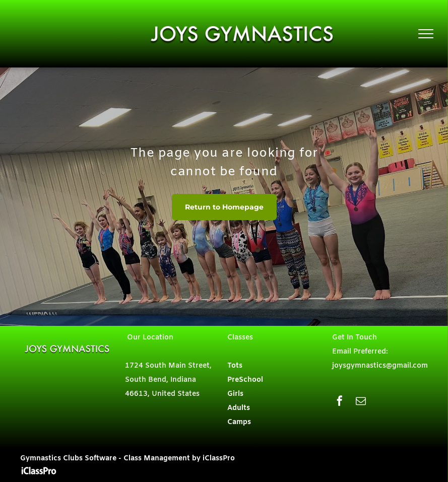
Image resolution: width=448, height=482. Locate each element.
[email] (361, 402)
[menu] (426, 34)
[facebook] (340, 402)
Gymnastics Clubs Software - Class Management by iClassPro (127, 459)
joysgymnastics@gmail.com (380, 366)
